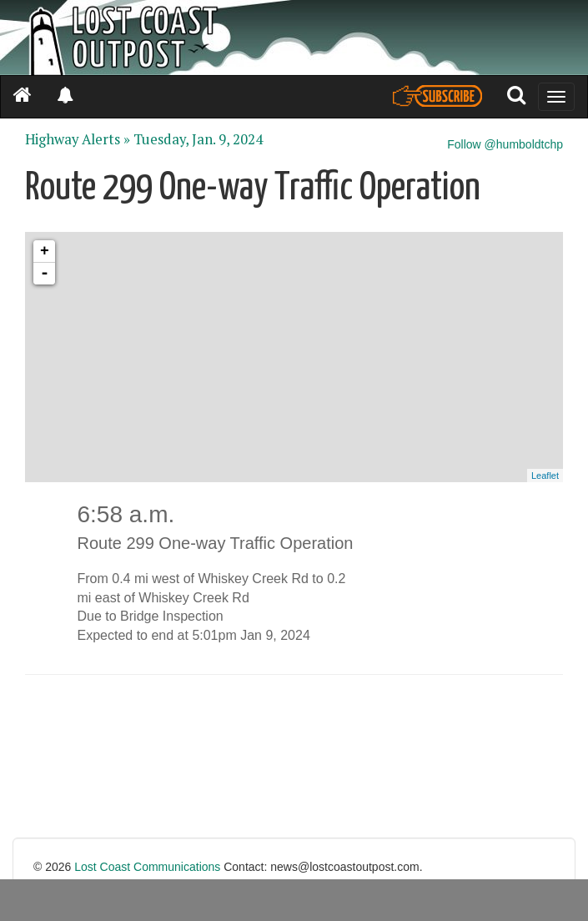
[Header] (294, 38)
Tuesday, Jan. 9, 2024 (198, 139)
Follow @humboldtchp (505, 144)
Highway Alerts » (78, 139)
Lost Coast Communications (147, 867)
